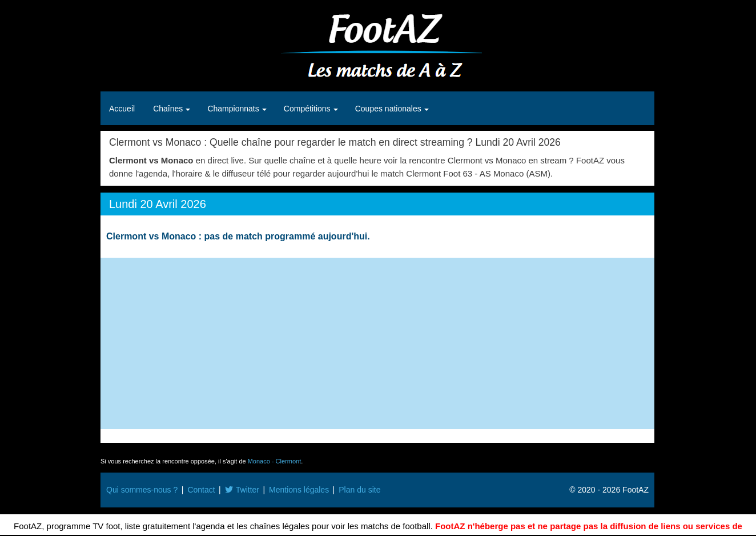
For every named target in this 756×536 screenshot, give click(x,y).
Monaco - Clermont (275, 461)
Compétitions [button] (308, 109)
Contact (201, 490)
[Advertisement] (377, 343)
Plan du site (359, 490)
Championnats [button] (234, 109)
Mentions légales (299, 490)
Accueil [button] (122, 109)
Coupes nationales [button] (389, 109)
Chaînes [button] (169, 109)
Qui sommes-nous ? (142, 490)
